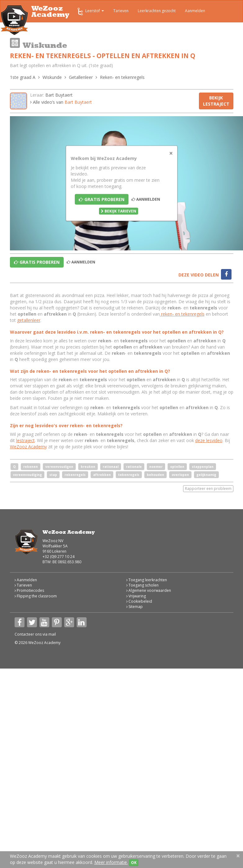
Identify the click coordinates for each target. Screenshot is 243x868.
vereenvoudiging (27, 475)
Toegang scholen (142, 585)
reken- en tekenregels (182, 314)
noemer (156, 467)
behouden (155, 475)
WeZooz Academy (28, 447)
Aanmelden (195, 11)
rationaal (111, 467)
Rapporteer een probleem (208, 489)
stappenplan (203, 467)
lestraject (25, 440)
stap (53, 475)
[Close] (171, 153)
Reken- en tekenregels (122, 77)
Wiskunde (52, 77)
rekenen (31, 467)
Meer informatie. (111, 862)
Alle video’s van (61, 102)
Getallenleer (81, 77)
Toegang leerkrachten (147, 580)
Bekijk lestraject (216, 101)
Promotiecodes (29, 590)
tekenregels (129, 475)
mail (52, 634)
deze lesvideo (209, 440)
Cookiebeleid (139, 601)
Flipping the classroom (36, 596)
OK (134, 863)
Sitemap (135, 607)
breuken (88, 467)
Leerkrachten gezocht (157, 11)
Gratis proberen (102, 199)
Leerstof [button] (90, 11)
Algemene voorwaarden (149, 590)
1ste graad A (23, 77)
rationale (134, 467)
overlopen (180, 475)
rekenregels (75, 475)
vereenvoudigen (59, 467)
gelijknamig (206, 475)
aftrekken (102, 475)
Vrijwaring (136, 596)
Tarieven (121, 11)
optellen (177, 467)
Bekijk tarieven (119, 211)
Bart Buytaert (59, 95)
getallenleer (29, 320)
